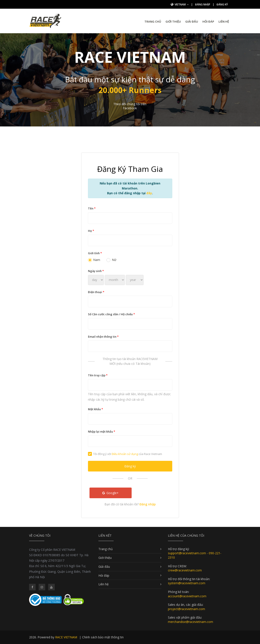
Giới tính (95, 253)
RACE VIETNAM (66, 637)
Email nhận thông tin (103, 337)
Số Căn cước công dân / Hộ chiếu (111, 314)
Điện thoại (96, 292)
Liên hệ (224, 22)
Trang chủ (153, 22)
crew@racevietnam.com (185, 570)
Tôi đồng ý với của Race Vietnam (125, 454)
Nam (94, 260)
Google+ (111, 493)
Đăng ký (222, 4)
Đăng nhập (203, 4)
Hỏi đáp (208, 22)
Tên (92, 208)
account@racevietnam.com (187, 596)
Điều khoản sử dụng (125, 454)
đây (149, 193)
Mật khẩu (95, 409)
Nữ (111, 260)
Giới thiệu (173, 22)
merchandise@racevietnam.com (190, 622)
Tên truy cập (98, 375)
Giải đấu (192, 22)
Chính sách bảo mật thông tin (103, 637)
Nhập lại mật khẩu (102, 432)
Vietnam (182, 4)
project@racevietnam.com (186, 609)
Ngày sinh (96, 271)
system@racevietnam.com (187, 583)
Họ (91, 231)
